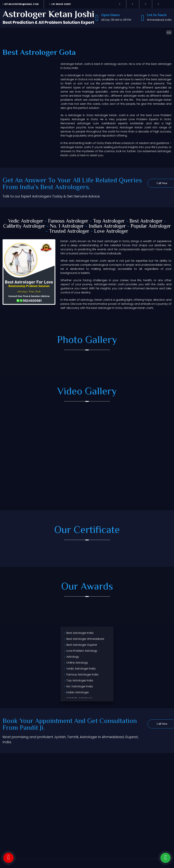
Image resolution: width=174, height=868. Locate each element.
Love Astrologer (111, 232)
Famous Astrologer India (82, 675)
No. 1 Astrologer (67, 226)
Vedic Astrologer (26, 221)
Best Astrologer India (80, 633)
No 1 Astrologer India (80, 686)
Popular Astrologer (151, 226)
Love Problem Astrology (82, 651)
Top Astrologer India (80, 680)
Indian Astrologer (107, 226)
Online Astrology (77, 663)
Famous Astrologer (68, 221)
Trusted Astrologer (69, 232)
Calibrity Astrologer (24, 226)
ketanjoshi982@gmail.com (21, 4)
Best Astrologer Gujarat (82, 645)
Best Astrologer (146, 221)
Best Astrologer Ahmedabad (85, 639)
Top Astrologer (109, 221)
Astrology (73, 657)
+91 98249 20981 (60, 4)
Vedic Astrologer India (81, 669)
